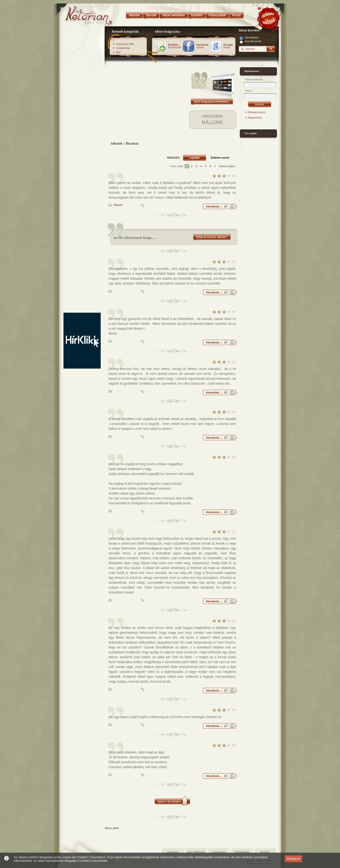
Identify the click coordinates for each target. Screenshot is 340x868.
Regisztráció (255, 118)
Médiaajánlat (242, 852)
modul (228, 46)
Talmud (118, 205)
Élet (118, 52)
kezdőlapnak (175, 46)
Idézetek (117, 144)
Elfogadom (293, 859)
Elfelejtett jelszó (257, 112)
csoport (202, 46)
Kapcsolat (173, 852)
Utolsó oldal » (227, 166)
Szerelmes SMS (125, 44)
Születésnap (123, 48)
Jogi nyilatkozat (196, 852)
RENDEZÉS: (174, 158)
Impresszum (219, 852)
